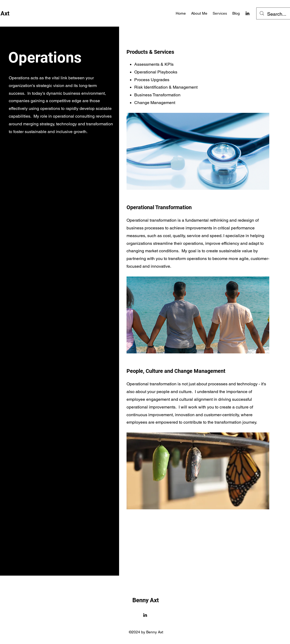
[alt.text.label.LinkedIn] (247, 13)
